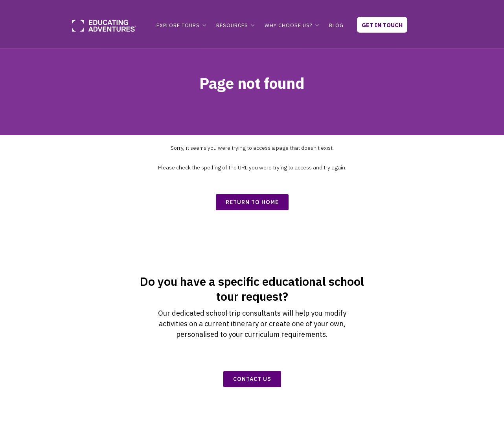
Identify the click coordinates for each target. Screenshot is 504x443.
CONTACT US (252, 379)
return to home (252, 202)
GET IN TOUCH (382, 25)
